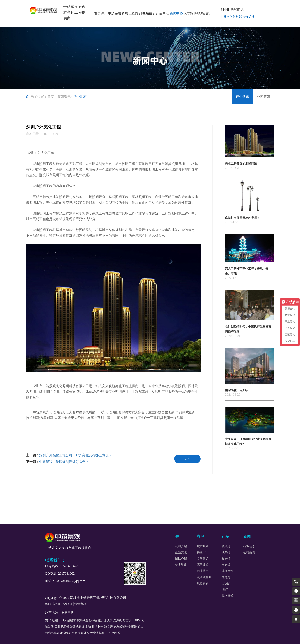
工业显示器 (62, 627)
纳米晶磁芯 (69, 621)
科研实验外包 (81, 633)
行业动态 (242, 97)
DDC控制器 (113, 633)
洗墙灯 (226, 546)
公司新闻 (263, 97)
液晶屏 (108, 627)
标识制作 (98, 627)
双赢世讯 (67, 612)
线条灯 (226, 553)
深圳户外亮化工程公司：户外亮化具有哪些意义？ (76, 455)
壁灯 (225, 590)
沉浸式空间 (204, 577)
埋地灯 (226, 577)
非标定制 (227, 571)
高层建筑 (203, 565)
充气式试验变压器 (125, 627)
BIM (138, 621)
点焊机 (118, 621)
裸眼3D (202, 553)
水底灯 (227, 584)
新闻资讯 (64, 97)
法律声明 (80, 604)
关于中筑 (108, 13)
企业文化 (181, 553)
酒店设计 (129, 621)
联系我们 (204, 13)
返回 (187, 459)
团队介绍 (181, 559)
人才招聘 (190, 13)
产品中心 (163, 13)
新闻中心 (176, 13)
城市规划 (203, 546)
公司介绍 (181, 546)
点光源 (226, 565)
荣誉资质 (121, 13)
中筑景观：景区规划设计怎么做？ (64, 462)
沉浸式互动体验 (87, 621)
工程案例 (135, 13)
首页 (97, 13)
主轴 (88, 627)
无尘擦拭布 (97, 633)
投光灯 (226, 559)
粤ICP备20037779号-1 (59, 604)
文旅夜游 (203, 559)
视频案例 (149, 13)
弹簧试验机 (77, 627)
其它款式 (227, 596)
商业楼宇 (203, 571)
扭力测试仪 (105, 621)
